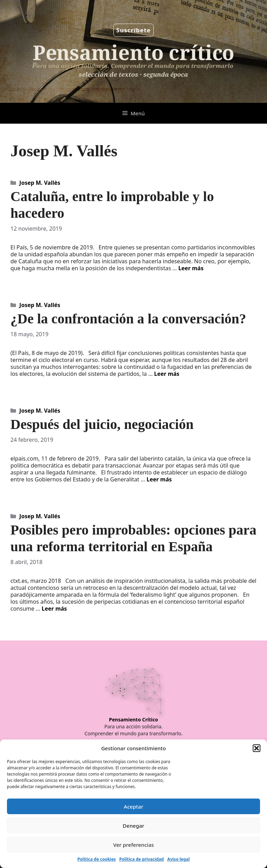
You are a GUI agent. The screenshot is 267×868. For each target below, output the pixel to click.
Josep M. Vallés (40, 305)
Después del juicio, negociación (102, 424)
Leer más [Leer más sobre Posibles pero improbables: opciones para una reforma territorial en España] (54, 609)
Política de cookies (96, 859)
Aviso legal (178, 859)
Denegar (133, 826)
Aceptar (133, 807)
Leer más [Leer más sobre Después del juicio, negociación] (159, 479)
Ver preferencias (133, 845)
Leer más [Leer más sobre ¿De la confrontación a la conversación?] (167, 374)
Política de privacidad (141, 859)
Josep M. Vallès (40, 183)
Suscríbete (134, 30)
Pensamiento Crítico (134, 720)
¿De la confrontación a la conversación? (128, 319)
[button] (257, 748)
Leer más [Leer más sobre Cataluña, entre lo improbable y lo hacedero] (191, 268)
